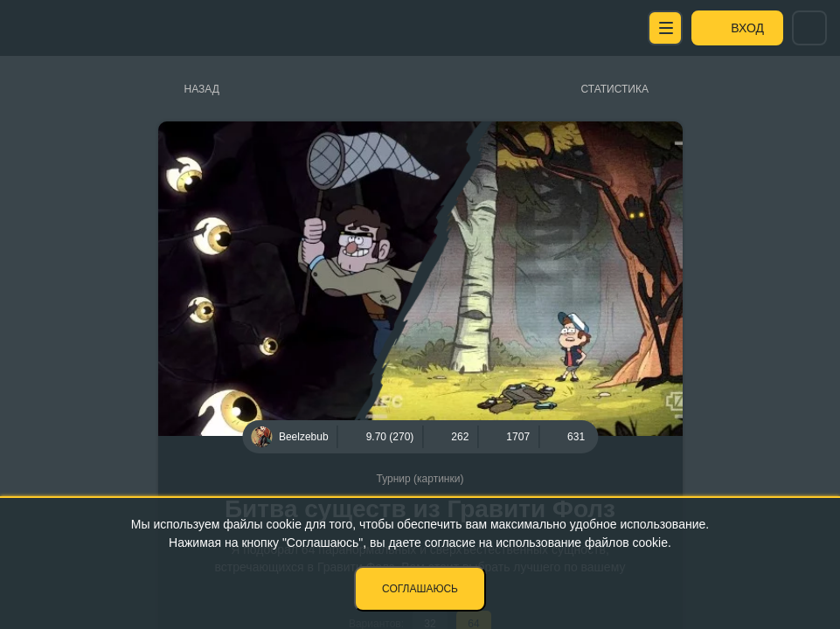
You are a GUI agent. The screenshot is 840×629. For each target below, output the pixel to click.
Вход (747, 28)
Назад (202, 89)
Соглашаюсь (420, 589)
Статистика (615, 89)
